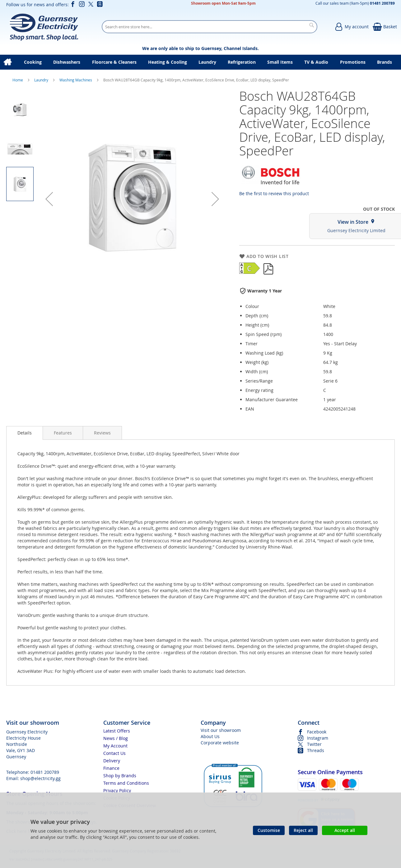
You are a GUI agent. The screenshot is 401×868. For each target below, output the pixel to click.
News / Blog (116, 738)
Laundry (42, 80)
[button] (49, 199)
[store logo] (44, 27)
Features (63, 433)
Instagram (318, 738)
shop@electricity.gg (40, 778)
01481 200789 (45, 772)
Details (25, 433)
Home (18, 80)
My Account (115, 746)
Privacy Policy (117, 790)
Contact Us (114, 753)
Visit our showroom (221, 730)
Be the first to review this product (274, 193)
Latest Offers (117, 731)
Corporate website (220, 743)
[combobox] (210, 27)
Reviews (102, 433)
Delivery (112, 761)
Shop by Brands (120, 776)
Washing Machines (76, 80)
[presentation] (25, 433)
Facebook (317, 732)
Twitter (314, 744)
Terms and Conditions (126, 783)
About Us (210, 736)
